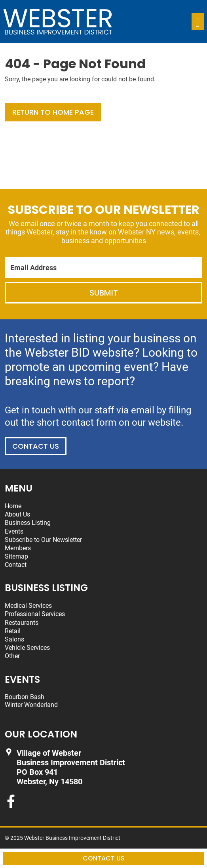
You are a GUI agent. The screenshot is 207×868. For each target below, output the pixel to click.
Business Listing (28, 523)
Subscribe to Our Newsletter (43, 540)
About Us (17, 514)
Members (18, 548)
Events (14, 531)
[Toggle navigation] (198, 22)
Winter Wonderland (31, 705)
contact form (89, 422)
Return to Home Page (53, 112)
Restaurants (22, 623)
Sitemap (16, 556)
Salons (14, 639)
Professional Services (35, 614)
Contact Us (36, 446)
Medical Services (28, 606)
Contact (16, 565)
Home (13, 506)
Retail (13, 631)
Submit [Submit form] (104, 293)
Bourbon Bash (25, 697)
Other (12, 656)
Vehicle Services (27, 648)
